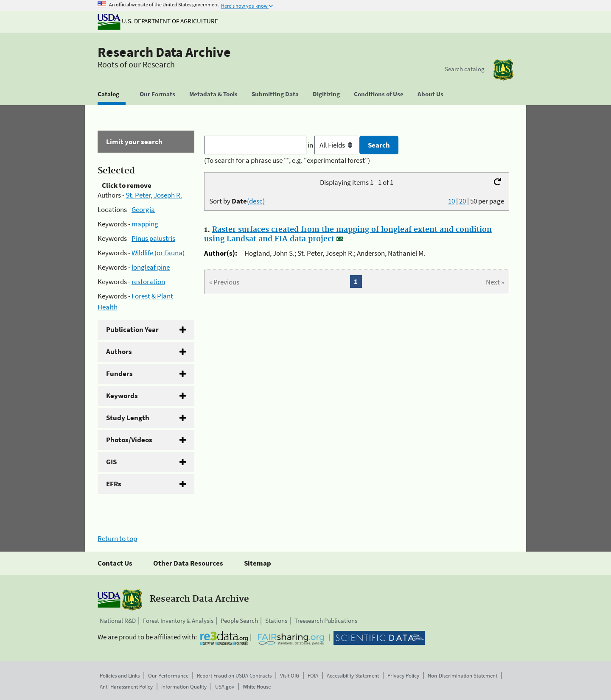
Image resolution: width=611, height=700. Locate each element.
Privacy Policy (403, 676)
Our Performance (168, 676)
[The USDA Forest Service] (503, 70)
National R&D (118, 621)
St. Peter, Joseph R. (154, 195)
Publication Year (132, 329)
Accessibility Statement (353, 676)
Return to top (117, 538)
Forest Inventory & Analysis (178, 621)
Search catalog (465, 69)
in (334, 145)
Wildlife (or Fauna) (158, 253)
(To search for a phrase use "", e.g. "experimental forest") (287, 160)
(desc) (256, 201)
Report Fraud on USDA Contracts (234, 676)
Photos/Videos (129, 440)
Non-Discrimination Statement (462, 676)
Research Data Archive (164, 52)
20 (462, 201)
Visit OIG (290, 676)
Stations (276, 621)
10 (451, 201)
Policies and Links (120, 676)
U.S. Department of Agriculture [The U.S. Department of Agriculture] (158, 21)
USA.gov (225, 687)
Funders (119, 374)
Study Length (128, 418)
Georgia (143, 209)
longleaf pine (151, 267)
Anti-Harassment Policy (126, 687)
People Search (239, 621)
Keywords (122, 396)
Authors (119, 351)
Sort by (237, 201)
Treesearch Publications (326, 621)
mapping (145, 224)
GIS (111, 462)
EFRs (114, 484)
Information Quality (184, 687)
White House (257, 687)
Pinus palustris (153, 238)
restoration (148, 282)
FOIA (313, 676)
